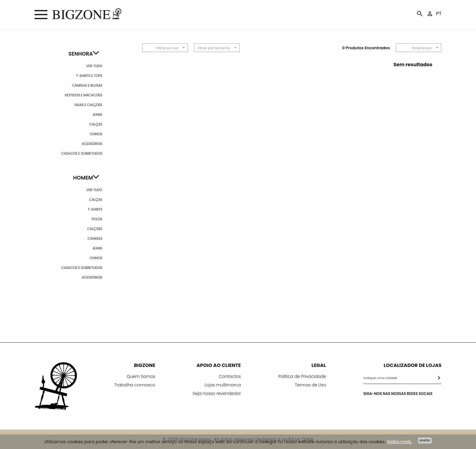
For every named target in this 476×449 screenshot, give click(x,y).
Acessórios (92, 144)
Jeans (97, 115)
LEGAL (319, 365)
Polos (97, 219)
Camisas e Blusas (87, 85)
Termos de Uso (310, 385)
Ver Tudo (94, 66)
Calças (96, 124)
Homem (83, 178)
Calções (95, 229)
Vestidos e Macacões (83, 95)
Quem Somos (141, 376)
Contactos (230, 376)
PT (439, 14)
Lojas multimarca (223, 385)
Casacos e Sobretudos (82, 153)
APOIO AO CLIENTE (219, 365)
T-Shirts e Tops (89, 76)
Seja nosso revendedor (217, 393)
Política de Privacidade (302, 376)
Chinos (96, 134)
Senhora (81, 54)
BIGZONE (144, 365)
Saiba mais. (399, 442)
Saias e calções (88, 105)
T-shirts (95, 209)
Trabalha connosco (135, 385)
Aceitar (425, 440)
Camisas (95, 238)
